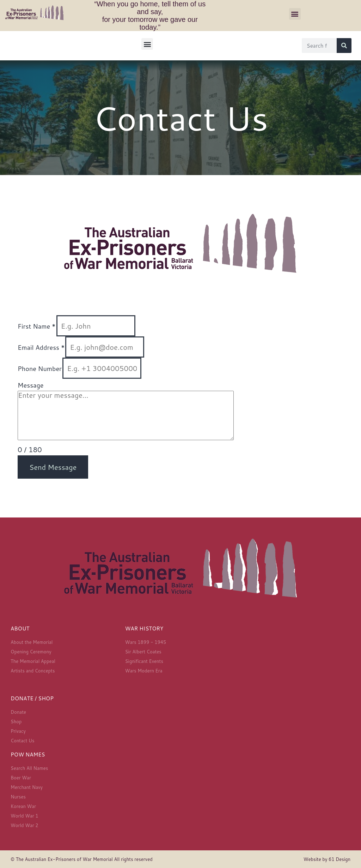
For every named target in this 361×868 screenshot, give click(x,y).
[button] (295, 14)
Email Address (41, 347)
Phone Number (40, 369)
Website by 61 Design (327, 859)
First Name (37, 326)
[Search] (344, 46)
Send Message (53, 467)
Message (31, 385)
